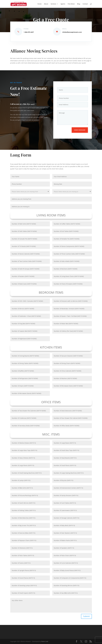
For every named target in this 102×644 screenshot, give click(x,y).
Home (39, 4)
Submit (86, 616)
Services (53, 4)
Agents (63, 4)
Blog (79, 4)
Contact (85, 4)
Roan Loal (45, 641)
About (46, 4)
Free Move (71, 4)
